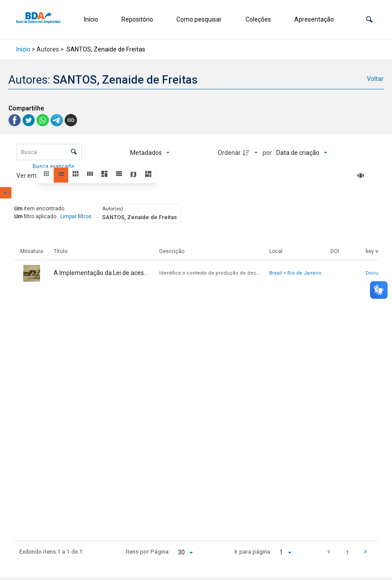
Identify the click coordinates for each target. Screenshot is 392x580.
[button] (369, 20)
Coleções (258, 19)
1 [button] (348, 552)
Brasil (276, 273)
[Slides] (362, 176)
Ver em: (28, 176)
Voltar (375, 79)
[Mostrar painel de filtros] (6, 193)
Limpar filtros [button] (76, 217)
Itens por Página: (148, 551)
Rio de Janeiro (304, 273)
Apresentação (314, 19)
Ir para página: (253, 551)
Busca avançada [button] (54, 166)
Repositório (137, 19)
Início (91, 19)
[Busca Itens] (49, 152)
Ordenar (229, 153)
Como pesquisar (199, 19)
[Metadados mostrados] (150, 153)
